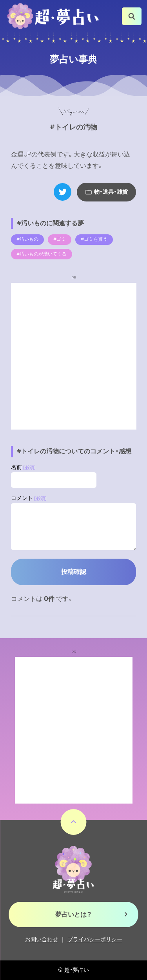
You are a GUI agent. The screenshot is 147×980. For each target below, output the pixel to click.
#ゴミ (60, 239)
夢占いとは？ (73, 914)
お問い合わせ (42, 940)
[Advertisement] (73, 356)
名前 (23, 467)
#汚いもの (27, 239)
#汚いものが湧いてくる (42, 254)
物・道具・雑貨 (111, 192)
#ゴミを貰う (94, 239)
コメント (29, 498)
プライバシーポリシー (95, 940)
